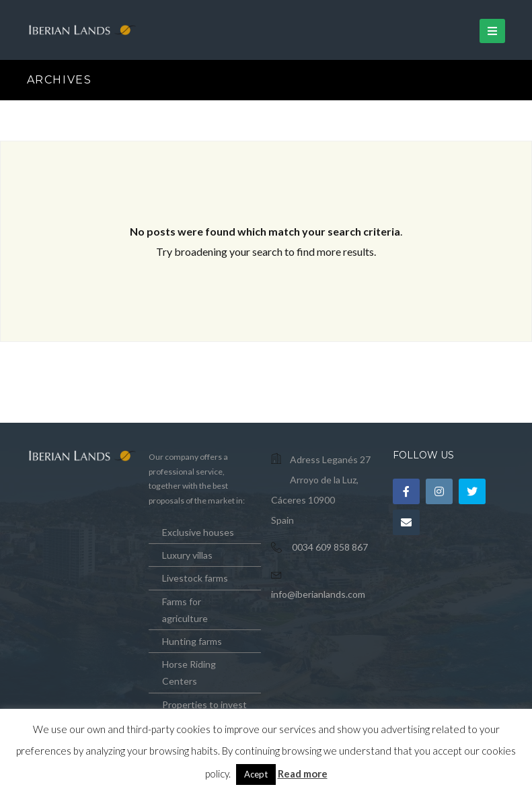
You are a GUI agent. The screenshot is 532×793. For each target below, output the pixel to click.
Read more (303, 773)
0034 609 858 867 (330, 547)
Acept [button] (256, 774)
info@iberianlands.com (318, 594)
